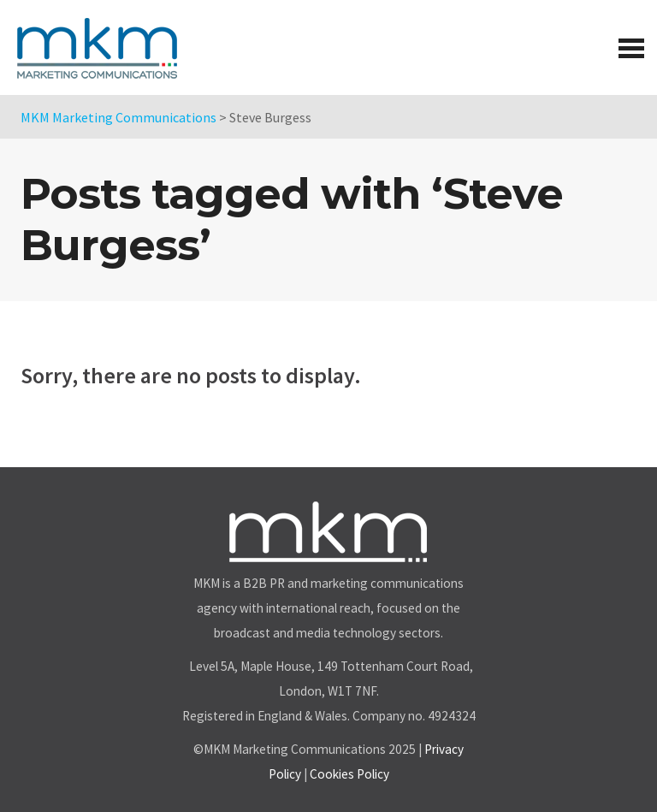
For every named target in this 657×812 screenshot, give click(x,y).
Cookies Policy (349, 774)
